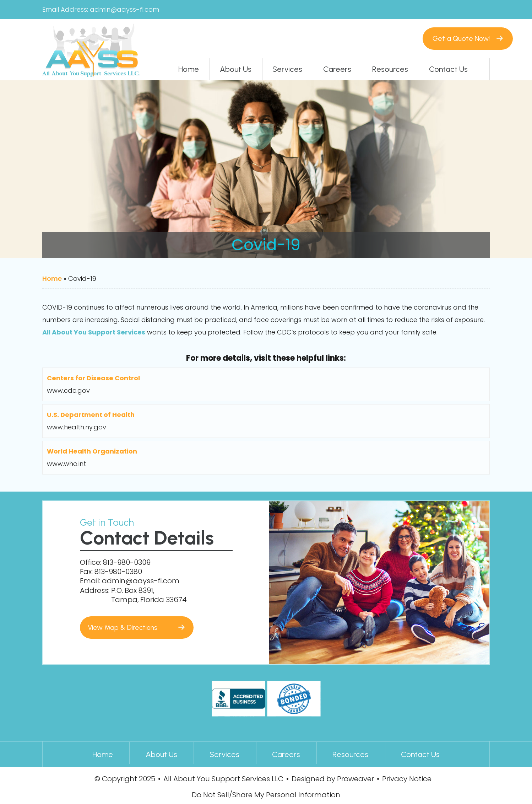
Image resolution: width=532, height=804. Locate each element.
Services (287, 69)
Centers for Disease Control (93, 378)
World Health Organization (92, 452)
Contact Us (448, 69)
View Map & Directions (124, 627)
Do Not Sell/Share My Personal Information (266, 794)
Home (189, 69)
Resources (390, 69)
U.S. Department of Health (91, 415)
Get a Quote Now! (433, 38)
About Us (236, 69)
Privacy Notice (407, 777)
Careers (337, 69)
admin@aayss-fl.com (124, 9)
